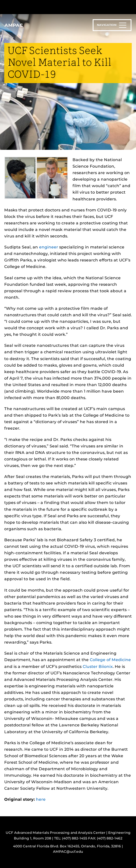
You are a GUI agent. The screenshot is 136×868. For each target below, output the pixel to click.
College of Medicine (110, 660)
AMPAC (14, 25)
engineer (49, 247)
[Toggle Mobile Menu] (130, 7)
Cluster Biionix (98, 666)
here (41, 799)
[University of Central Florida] (43, 7)
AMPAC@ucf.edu (68, 851)
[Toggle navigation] (112, 25)
